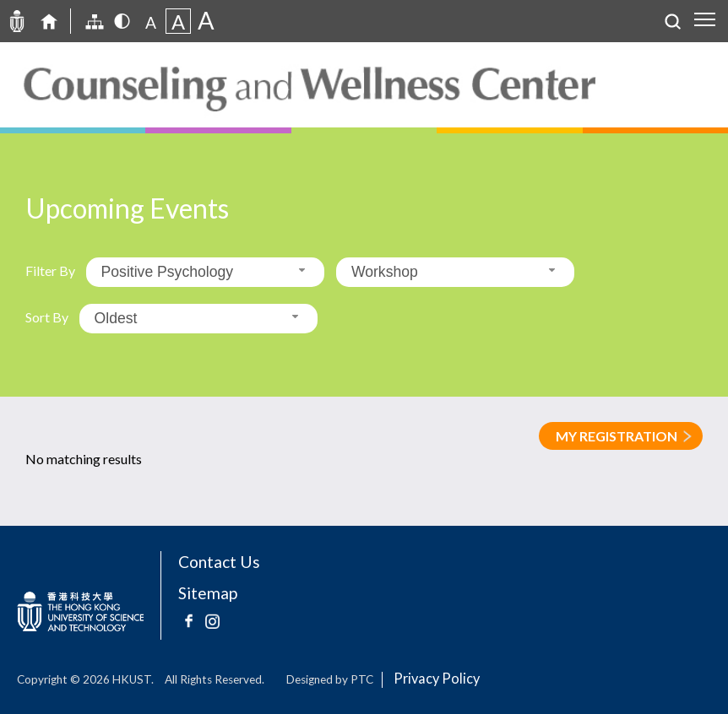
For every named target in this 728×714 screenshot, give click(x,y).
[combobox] (205, 272)
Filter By (50, 270)
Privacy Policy (437, 678)
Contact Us (219, 562)
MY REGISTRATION (617, 436)
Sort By (47, 317)
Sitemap (208, 593)
